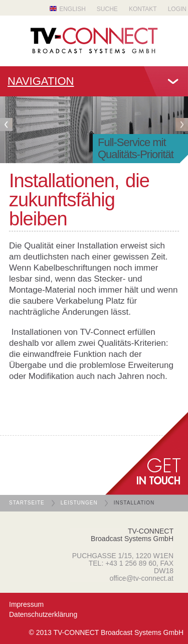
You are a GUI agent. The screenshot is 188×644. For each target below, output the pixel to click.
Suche (107, 9)
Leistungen (79, 503)
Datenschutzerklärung (43, 614)
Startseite (27, 503)
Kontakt (143, 9)
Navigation (41, 81)
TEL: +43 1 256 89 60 (123, 563)
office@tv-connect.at (141, 578)
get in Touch (147, 454)
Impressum (26, 604)
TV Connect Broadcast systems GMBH (94, 41)
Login (177, 9)
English (72, 9)
